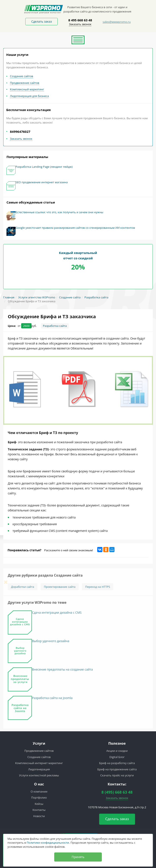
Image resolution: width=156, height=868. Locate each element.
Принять (78, 857)
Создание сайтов (21, 76)
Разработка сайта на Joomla (52, 699)
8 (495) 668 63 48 (117, 792)
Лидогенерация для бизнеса (29, 96)
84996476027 (20, 132)
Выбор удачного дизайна (51, 642)
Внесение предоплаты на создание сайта (62, 671)
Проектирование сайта (60, 588)
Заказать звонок (80, 24)
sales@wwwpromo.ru (117, 22)
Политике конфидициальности (48, 843)
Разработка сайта (55, 326)
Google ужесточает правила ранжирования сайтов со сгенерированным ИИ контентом (75, 228)
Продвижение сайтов (25, 83)
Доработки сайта (23, 588)
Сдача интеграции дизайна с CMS (57, 614)
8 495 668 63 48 (80, 20)
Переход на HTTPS (98, 588)
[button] (78, 40)
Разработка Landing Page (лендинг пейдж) (44, 167)
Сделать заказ (42, 21)
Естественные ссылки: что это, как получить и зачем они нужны (59, 212)
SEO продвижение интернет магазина (42, 182)
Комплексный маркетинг (27, 89)
